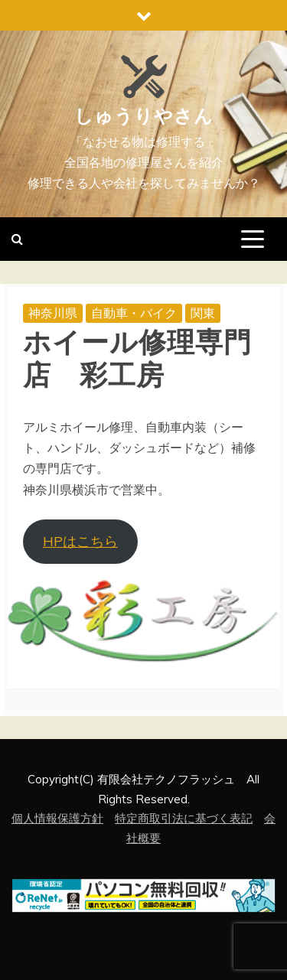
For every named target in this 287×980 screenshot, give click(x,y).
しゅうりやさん (144, 116)
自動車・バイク (134, 313)
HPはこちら (80, 541)
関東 (203, 313)
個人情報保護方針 (57, 818)
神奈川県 (53, 313)
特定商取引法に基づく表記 (184, 818)
